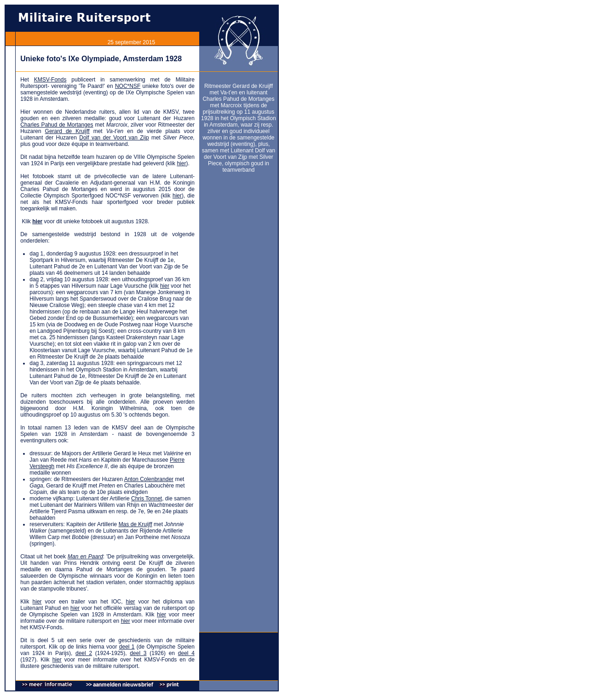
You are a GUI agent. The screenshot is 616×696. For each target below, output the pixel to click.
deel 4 (186, 653)
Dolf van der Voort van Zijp (114, 138)
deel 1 (127, 647)
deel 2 (84, 653)
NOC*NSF (128, 86)
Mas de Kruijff (135, 524)
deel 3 (138, 653)
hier (181, 163)
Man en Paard (85, 557)
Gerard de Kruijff (67, 131)
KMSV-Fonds (50, 80)
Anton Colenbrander (149, 479)
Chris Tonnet (147, 499)
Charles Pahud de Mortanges (57, 125)
